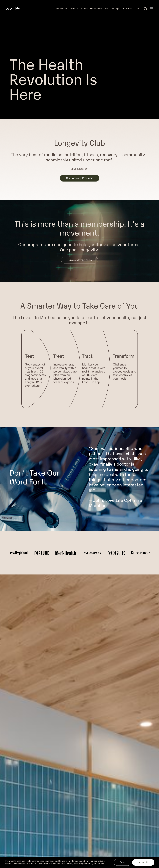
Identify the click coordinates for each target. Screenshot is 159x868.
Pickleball (128, 9)
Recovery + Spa (112, 9)
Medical (74, 9)
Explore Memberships (80, 260)
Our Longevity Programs (80, 178)
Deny (122, 862)
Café (138, 9)
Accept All (143, 862)
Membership (61, 9)
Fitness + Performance (91, 9)
